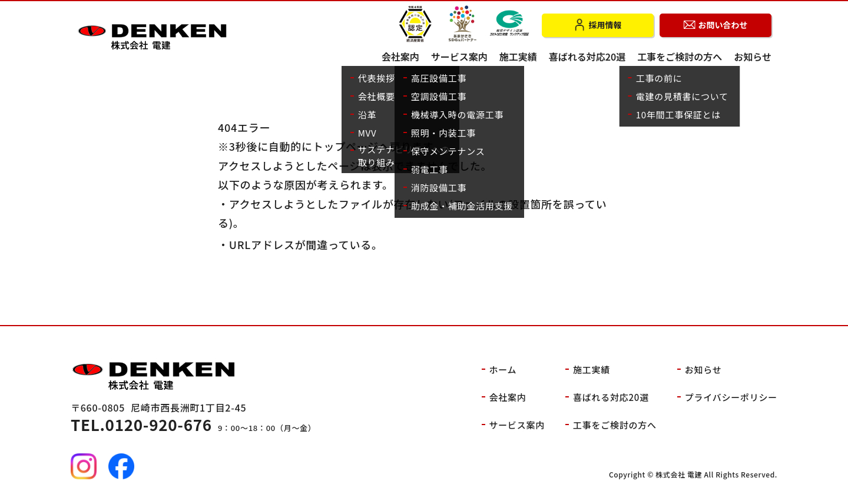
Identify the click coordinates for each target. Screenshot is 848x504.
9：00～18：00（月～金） (193, 428)
